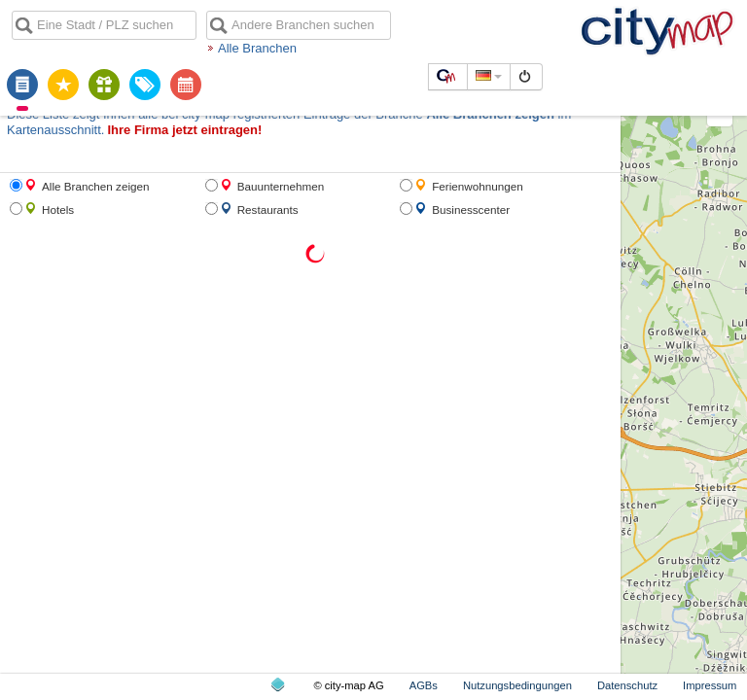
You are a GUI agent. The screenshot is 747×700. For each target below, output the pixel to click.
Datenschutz (627, 685)
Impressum (710, 685)
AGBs (424, 685)
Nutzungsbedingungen (517, 685)
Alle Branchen (257, 48)
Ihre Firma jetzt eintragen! (184, 130)
